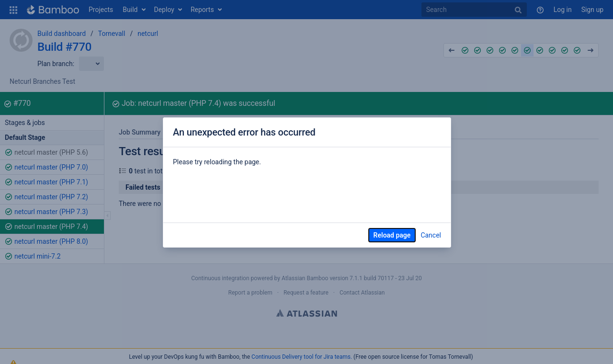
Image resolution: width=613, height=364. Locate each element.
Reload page (392, 235)
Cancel (431, 235)
